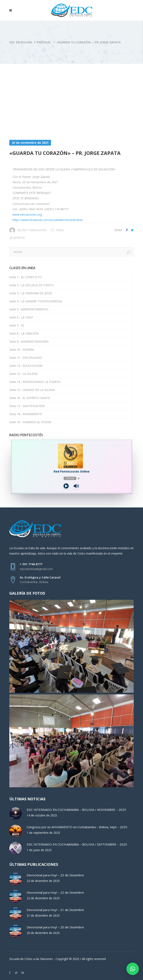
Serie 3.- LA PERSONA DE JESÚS (31, 293)
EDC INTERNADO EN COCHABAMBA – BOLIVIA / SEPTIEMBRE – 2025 (77, 844)
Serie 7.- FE (17, 325)
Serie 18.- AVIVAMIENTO (26, 414)
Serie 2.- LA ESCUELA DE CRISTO (32, 285)
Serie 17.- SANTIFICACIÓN (27, 406)
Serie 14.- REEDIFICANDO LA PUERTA (35, 382)
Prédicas (44, 42)
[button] (133, 969)
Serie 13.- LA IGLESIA (23, 374)
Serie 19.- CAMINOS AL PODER (30, 422)
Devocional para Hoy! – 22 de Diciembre (55, 892)
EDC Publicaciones (34, 230)
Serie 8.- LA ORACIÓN (24, 333)
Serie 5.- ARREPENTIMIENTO (29, 309)
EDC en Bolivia (21, 42)
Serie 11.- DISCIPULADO (26, 358)
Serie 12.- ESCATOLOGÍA (26, 366)
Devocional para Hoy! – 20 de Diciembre (55, 927)
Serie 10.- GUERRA (22, 350)
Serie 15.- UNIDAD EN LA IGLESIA (32, 390)
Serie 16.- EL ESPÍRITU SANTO (30, 398)
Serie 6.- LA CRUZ (21, 317)
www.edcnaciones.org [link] (27, 214)
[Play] (66, 486)
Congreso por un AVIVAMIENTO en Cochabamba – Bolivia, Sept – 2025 (77, 827)
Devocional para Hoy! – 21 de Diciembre (55, 910)
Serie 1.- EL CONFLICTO (25, 277)
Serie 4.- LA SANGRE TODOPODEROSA (36, 301)
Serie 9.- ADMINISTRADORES (29, 342)
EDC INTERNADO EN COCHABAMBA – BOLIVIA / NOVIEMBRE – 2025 (76, 810)
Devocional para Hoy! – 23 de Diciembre (55, 875)
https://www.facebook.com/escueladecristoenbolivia (47, 220)
